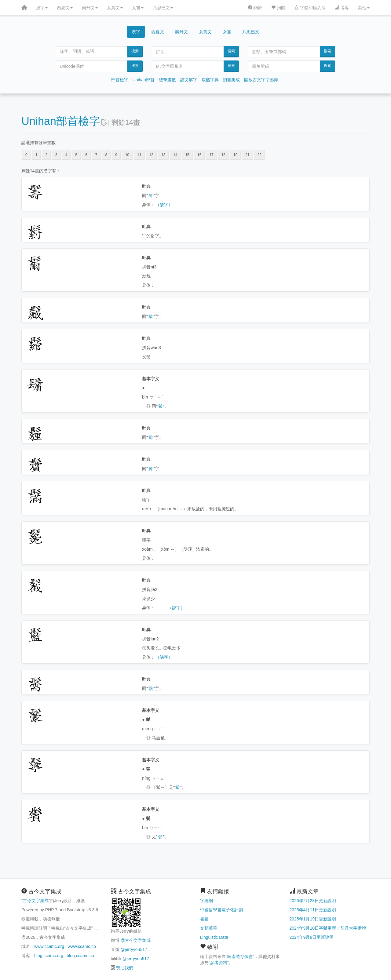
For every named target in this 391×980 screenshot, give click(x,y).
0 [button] (26, 155)
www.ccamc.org (49, 946)
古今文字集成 (36, 901)
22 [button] (259, 155)
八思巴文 (163, 8)
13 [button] (163, 155)
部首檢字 (120, 80)
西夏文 (65, 8)
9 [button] (116, 155)
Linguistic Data (214, 937)
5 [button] (76, 155)
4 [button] (66, 155)
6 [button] (86, 155)
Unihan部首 (144, 80)
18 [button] (223, 155)
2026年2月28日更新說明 (313, 901)
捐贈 (278, 8)
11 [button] (139, 155)
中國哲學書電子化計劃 (221, 910)
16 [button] (199, 155)
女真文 (115, 8)
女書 (138, 8)
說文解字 (189, 80)
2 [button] (46, 155)
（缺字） (164, 205)
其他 (364, 8)
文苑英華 (209, 928)
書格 (204, 919)
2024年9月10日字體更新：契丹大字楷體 (328, 928)
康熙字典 (210, 80)
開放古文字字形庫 (261, 80)
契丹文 (90, 8)
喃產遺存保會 (240, 956)
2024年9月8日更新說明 (312, 937)
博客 (342, 8)
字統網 (206, 901)
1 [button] (37, 155)
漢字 (42, 8)
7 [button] (96, 155)
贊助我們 (125, 968)
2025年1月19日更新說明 (313, 919)
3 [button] (56, 155)
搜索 (135, 51)
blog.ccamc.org (49, 956)
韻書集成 (231, 80)
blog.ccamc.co (80, 956)
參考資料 (219, 963)
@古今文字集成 (135, 940)
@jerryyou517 (134, 949)
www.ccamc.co (82, 946)
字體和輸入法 (310, 8)
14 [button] (175, 155)
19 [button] (235, 155)
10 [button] (127, 155)
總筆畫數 (167, 80)
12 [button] (151, 155)
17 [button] (211, 155)
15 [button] (187, 155)
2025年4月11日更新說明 (313, 910)
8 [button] (106, 155)
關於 (255, 8)
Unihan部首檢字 (61, 121)
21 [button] (247, 155)
